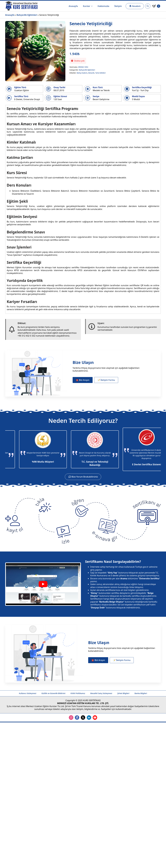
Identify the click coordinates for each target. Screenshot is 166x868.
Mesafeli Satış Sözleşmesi (101, 693)
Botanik (91, 73)
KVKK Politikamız (78, 693)
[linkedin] (89, 718)
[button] (61, 25)
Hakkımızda (103, 6)
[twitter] (83, 718)
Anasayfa (73, 6)
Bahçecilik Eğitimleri (27, 15)
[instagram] (71, 718)
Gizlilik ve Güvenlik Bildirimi (53, 693)
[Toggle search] (148, 6)
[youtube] (95, 718)
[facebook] (77, 718)
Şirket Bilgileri (123, 693)
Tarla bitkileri (101, 73)
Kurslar (87, 6)
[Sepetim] (156, 6)
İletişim (118, 6)
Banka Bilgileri (141, 693)
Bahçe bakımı (82, 73)
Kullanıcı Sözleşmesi (28, 693)
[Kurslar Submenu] (93, 6)
